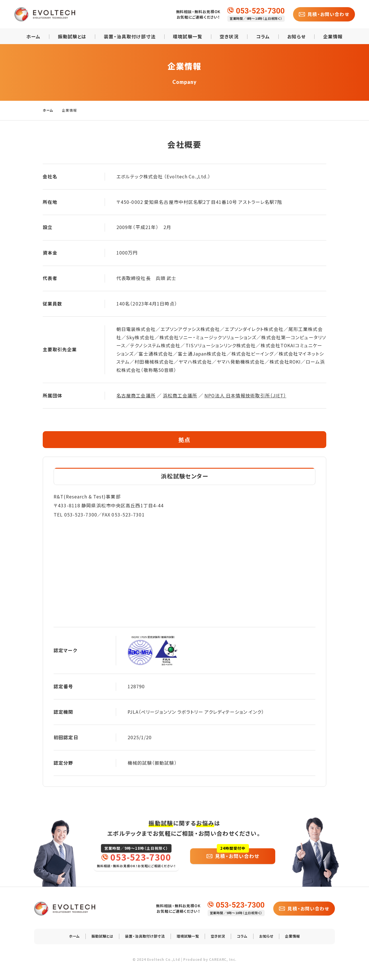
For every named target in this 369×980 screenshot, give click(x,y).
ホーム (33, 37)
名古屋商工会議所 (136, 396)
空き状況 (229, 37)
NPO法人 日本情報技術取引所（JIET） (245, 396)
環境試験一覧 (188, 37)
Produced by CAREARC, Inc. (210, 963)
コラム (263, 37)
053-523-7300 (260, 10)
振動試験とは (72, 37)
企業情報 (333, 37)
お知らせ (296, 37)
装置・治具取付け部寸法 (130, 37)
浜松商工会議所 (180, 396)
